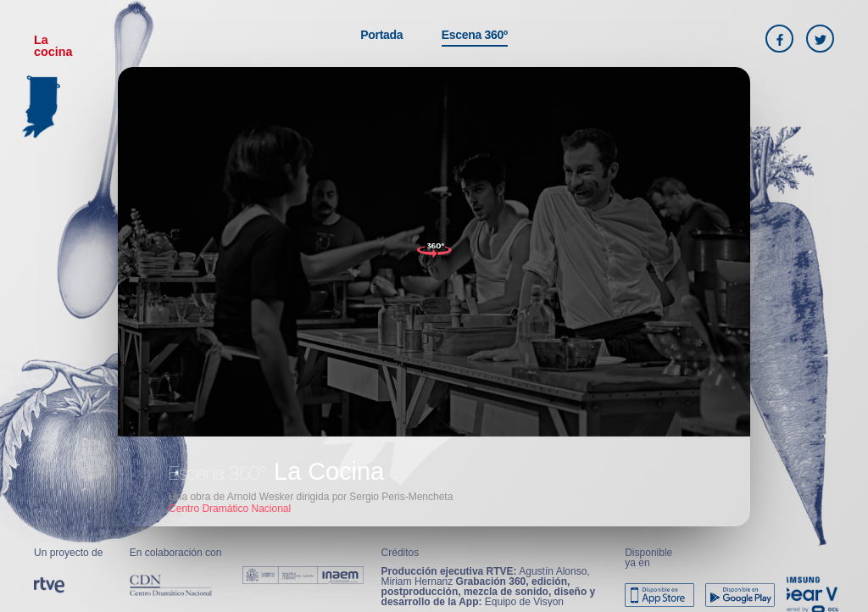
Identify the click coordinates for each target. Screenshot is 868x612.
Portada (381, 35)
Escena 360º (475, 35)
